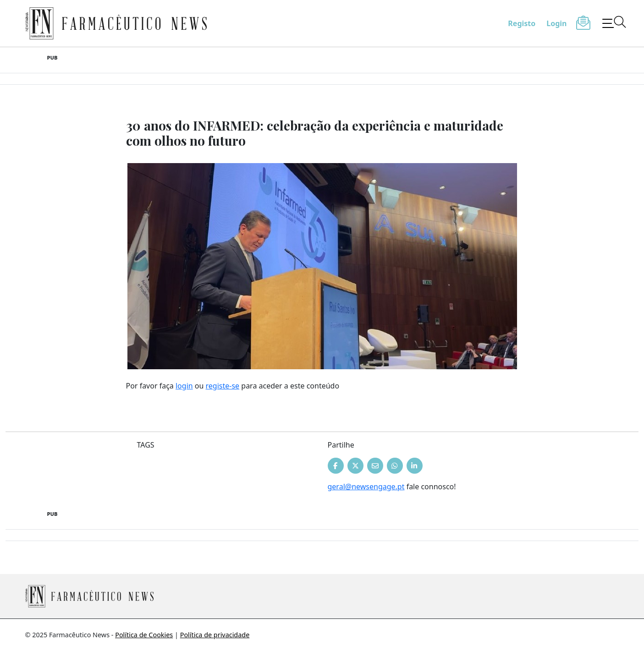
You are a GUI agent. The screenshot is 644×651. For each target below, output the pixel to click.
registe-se (223, 386)
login (184, 386)
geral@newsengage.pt (366, 487)
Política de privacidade (215, 635)
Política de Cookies (144, 635)
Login (556, 23)
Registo (522, 23)
